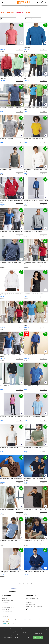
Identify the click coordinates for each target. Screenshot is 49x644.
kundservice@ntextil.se (32, 598)
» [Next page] (27, 580)
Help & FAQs (5, 609)
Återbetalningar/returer (8, 607)
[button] (38, 2)
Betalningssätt (5, 603)
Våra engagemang (7, 612)
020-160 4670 (29, 602)
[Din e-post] (22, 589)
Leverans (4, 605)
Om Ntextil (4, 598)
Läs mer (28, 635)
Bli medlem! (13, 592)
